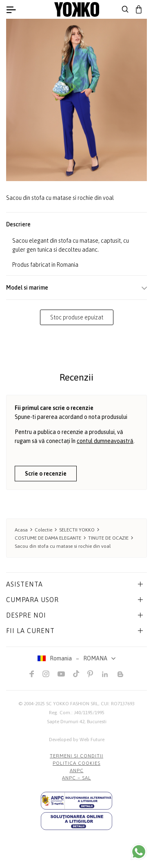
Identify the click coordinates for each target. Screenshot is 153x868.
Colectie (43, 530)
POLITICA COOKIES (76, 763)
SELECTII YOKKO (77, 530)
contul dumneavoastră (105, 441)
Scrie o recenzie (46, 474)
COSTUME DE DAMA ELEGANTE (48, 538)
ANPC (77, 771)
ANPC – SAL (76, 778)
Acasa (21, 530)
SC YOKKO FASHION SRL (72, 704)
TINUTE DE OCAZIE (108, 538)
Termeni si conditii (76, 756)
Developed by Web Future (77, 740)
